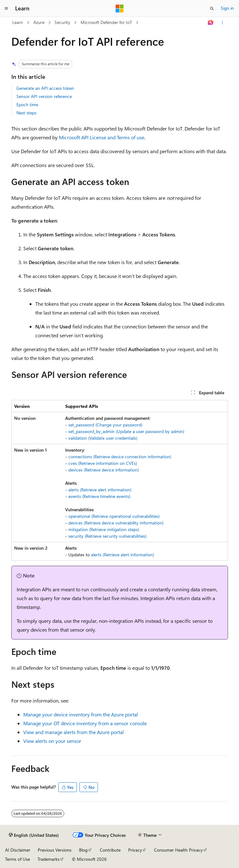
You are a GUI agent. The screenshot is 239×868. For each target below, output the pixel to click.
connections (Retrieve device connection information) (120, 457)
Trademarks (48, 859)
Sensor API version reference (44, 96)
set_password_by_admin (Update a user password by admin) (126, 431)
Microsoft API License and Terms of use (102, 137)
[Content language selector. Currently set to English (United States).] (34, 835)
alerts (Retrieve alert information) (100, 490)
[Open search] (212, 9)
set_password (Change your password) (105, 425)
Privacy (135, 850)
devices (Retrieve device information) (104, 470)
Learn (18, 22)
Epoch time (27, 104)
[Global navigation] (6, 9)
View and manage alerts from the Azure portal (74, 732)
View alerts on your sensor (52, 741)
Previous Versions (55, 850)
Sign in (227, 8)
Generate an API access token (45, 88)
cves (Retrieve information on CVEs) (103, 463)
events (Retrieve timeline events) (99, 496)
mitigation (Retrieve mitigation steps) (104, 529)
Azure (39, 22)
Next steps (26, 113)
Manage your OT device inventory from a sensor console (85, 723)
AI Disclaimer (18, 850)
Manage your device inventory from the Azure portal (81, 714)
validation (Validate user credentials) (103, 438)
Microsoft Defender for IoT (106, 22)
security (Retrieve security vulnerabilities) (107, 536)
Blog (83, 850)
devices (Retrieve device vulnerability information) (116, 523)
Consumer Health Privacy (178, 850)
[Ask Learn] (211, 23)
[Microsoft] (120, 9)
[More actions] (222, 23)
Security (62, 22)
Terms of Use (17, 859)
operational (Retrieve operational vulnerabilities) (114, 516)
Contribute (110, 850)
